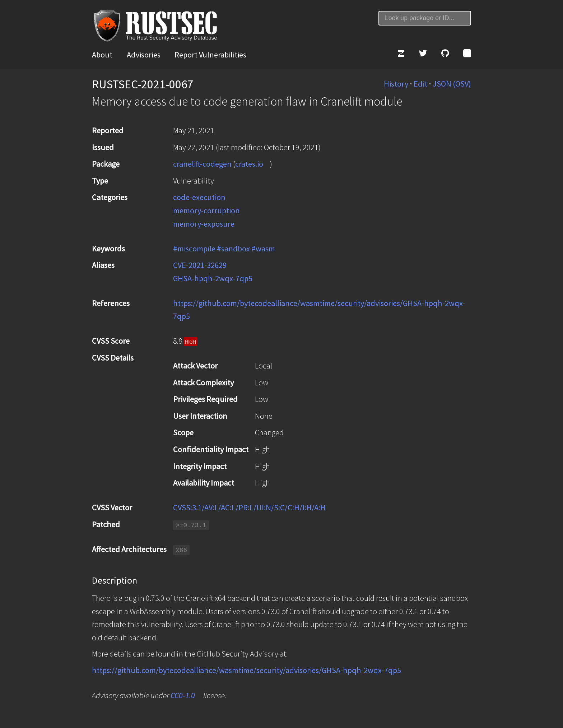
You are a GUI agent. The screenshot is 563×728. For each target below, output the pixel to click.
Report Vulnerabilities (210, 55)
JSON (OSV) (452, 84)
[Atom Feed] (467, 55)
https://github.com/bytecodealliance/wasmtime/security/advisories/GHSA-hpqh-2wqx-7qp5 (246, 670)
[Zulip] (401, 55)
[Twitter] (423, 55)
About (102, 55)
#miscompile (194, 249)
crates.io (249, 164)
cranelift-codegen (202, 164)
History (396, 84)
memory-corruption (206, 210)
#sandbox (233, 249)
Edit (420, 84)
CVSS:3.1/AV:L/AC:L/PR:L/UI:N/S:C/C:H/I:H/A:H (249, 507)
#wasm (263, 249)
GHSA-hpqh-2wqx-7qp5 (213, 278)
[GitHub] (445, 55)
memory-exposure (204, 224)
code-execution (199, 197)
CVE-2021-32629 (200, 265)
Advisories (144, 55)
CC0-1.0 (183, 695)
